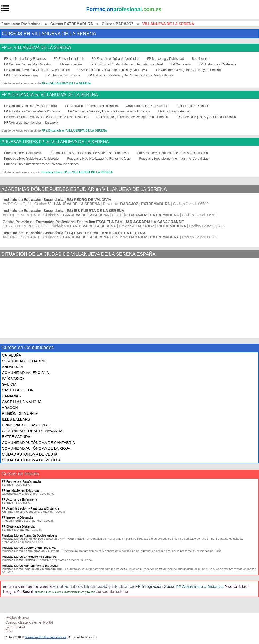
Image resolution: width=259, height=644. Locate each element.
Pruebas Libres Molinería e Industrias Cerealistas (174, 159)
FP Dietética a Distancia (18, 526)
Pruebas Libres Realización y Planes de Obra (99, 159)
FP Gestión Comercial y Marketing (28, 64)
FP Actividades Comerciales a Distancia (32, 111)
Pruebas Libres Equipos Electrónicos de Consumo (172, 153)
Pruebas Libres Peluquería (23, 153)
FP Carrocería (181, 64)
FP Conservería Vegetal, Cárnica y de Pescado (189, 70)
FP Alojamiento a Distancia (200, 586)
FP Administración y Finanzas (25, 59)
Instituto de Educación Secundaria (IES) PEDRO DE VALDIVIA (57, 200)
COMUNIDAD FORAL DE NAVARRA (32, 431)
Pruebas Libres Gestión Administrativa (29, 548)
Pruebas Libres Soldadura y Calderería (31, 159)
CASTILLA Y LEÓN (18, 390)
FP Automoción (71, 64)
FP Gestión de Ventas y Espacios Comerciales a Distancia (109, 111)
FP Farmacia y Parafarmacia (21, 481)
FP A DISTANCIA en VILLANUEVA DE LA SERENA (50, 95)
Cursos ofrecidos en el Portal (29, 622)
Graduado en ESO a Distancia (147, 106)
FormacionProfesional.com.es (45, 637)
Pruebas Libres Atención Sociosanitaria (29, 535)
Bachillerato (200, 59)
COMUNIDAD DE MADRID (24, 361)
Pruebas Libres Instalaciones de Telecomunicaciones (41, 164)
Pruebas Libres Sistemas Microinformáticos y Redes (64, 592)
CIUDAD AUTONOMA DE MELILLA (31, 460)
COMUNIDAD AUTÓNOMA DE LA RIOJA (36, 448)
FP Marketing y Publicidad (165, 59)
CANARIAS (11, 396)
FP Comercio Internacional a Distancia (31, 123)
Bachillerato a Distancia (193, 106)
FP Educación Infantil (69, 59)
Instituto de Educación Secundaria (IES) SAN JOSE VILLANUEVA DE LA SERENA (74, 233)
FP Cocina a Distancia (174, 111)
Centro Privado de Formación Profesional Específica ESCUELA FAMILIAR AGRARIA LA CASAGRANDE (93, 222)
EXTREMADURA (16, 437)
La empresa (15, 627)
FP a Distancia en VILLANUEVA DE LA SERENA (74, 130)
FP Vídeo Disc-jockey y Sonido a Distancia (206, 117)
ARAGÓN (10, 408)
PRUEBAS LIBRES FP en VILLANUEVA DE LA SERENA (55, 142)
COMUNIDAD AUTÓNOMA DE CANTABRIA (38, 443)
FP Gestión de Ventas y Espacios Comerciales (37, 70)
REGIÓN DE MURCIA (20, 413)
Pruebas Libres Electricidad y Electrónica (93, 586)
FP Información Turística (63, 75)
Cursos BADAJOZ (118, 24)
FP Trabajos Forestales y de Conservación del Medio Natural (131, 75)
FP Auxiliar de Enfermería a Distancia (91, 106)
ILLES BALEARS (16, 419)
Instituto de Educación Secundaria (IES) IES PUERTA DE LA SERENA (63, 211)
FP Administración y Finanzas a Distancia (31, 508)
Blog (9, 631)
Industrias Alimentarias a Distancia (27, 587)
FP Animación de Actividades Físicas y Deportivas (113, 70)
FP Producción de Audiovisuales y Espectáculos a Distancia (46, 117)
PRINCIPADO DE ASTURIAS (26, 425)
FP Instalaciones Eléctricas (21, 490)
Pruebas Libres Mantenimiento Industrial (30, 566)
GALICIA (9, 384)
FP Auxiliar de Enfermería (19, 499)
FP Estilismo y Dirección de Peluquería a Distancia (132, 117)
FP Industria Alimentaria (21, 75)
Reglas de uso (17, 618)
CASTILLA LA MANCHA (22, 402)
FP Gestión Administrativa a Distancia (31, 106)
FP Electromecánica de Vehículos (115, 59)
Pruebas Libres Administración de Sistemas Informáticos (89, 153)
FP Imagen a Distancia (17, 517)
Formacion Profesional (21, 24)
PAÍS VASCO (13, 379)
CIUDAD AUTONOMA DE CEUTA (30, 454)
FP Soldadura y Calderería (217, 64)
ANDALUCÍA (12, 367)
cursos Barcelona (112, 591)
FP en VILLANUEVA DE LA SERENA (36, 48)
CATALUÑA (12, 355)
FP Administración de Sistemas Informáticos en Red (126, 64)
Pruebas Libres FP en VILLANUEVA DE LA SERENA (77, 172)
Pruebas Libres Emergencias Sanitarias (29, 557)
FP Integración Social (155, 586)
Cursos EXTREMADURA (72, 24)
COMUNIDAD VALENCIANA (25, 373)
